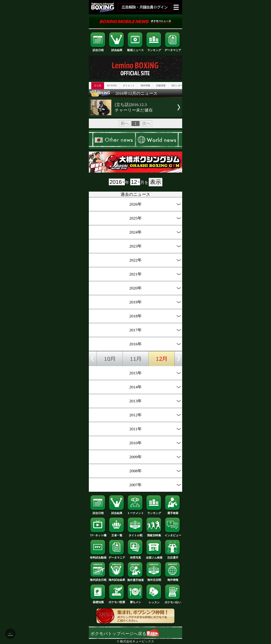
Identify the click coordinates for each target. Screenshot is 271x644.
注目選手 (173, 556)
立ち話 (98, 86)
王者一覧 (117, 534)
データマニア (173, 49)
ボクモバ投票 (117, 601)
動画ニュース (135, 49)
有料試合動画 (98, 556)
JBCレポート (178, 86)
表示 (156, 182)
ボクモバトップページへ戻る (125, 634)
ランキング (154, 49)
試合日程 (98, 49)
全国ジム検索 (154, 556)
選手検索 (173, 512)
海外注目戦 (154, 579)
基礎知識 (98, 601)
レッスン (154, 601)
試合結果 (117, 49)
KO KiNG (112, 86)
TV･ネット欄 (98, 534)
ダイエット (129, 86)
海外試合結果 (117, 579)
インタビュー (173, 534)
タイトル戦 (135, 534)
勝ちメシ (135, 601)
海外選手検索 (135, 579)
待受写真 (135, 556)
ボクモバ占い (173, 601)
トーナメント (135, 512)
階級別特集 (154, 534)
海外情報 (145, 86)
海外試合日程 (98, 579)
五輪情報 (161, 86)
